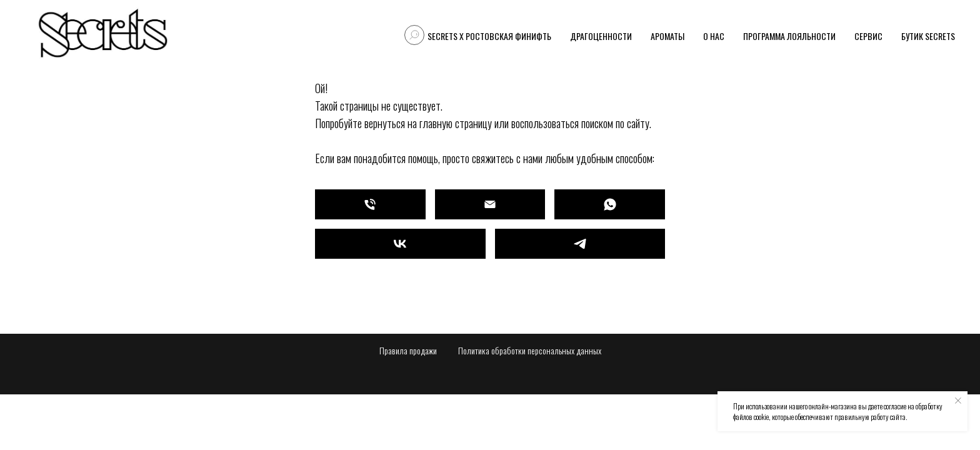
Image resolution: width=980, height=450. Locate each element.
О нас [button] (714, 36)
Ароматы (667, 36)
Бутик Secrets (928, 36)
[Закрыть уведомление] (958, 401)
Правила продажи (408, 350)
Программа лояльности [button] (789, 36)
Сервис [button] (868, 36)
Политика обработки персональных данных (530, 350)
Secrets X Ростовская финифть (489, 36)
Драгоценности (601, 36)
